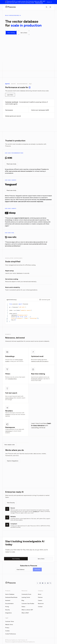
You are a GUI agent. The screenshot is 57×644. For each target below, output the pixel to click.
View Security (11, 503)
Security (8, 610)
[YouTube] (43, 583)
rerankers (8, 414)
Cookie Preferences (11, 634)
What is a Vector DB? (27, 610)
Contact (40, 607)
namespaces (9, 431)
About (40, 594)
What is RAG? (25, 613)
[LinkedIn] (40, 583)
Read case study (11, 164)
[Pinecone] (10, 7)
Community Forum (26, 594)
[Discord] (48, 583)
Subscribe (37, 569)
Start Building (16, 559)
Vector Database (10, 594)
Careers (40, 600)
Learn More (10, 95)
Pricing (7, 607)
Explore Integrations (13, 461)
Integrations (8, 613)
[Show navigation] (50, 7)
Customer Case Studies (28, 604)
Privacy (7, 628)
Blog (23, 600)
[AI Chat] (46, 7)
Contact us (36, 511)
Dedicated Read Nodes (11, 597)
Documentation (9, 604)
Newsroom (41, 604)
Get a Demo (41, 559)
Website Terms (9, 625)
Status (23, 607)
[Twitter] (37, 583)
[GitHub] (45, 583)
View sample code (9, 445)
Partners (40, 597)
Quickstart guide (45, 300)
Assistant (8, 600)
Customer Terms (10, 621)
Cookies (7, 631)
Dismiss (49, 2)
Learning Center (26, 597)
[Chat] (50, 583)
